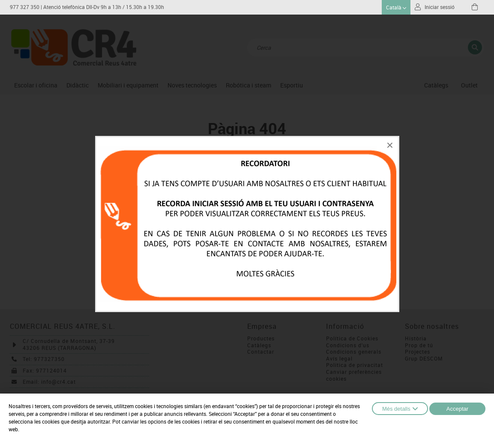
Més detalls (400, 409)
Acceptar (457, 409)
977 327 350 (25, 7)
